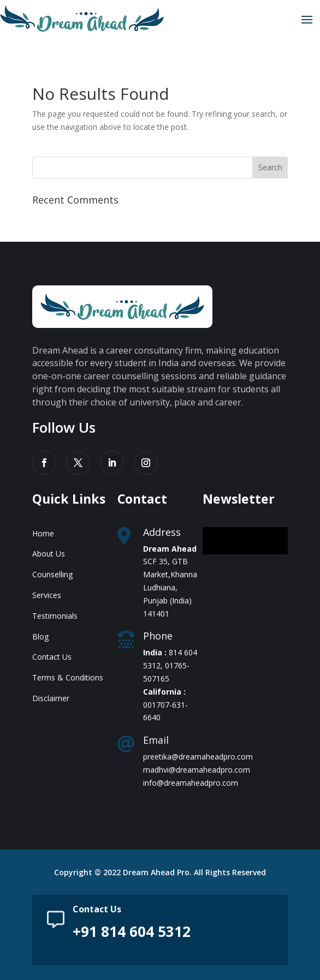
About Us (49, 554)
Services (47, 595)
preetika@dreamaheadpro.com (198, 757)
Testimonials (55, 616)
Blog (40, 637)
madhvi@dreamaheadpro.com (197, 770)
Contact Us (52, 657)
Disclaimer (51, 698)
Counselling (52, 574)
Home (43, 533)
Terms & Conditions (68, 677)
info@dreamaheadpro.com (191, 783)
